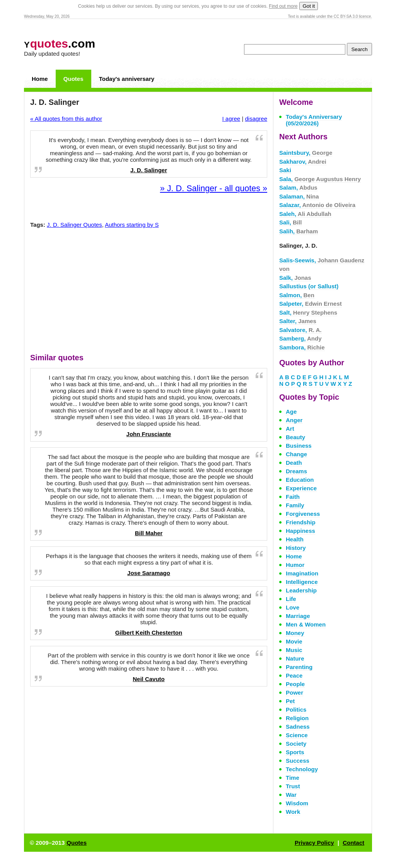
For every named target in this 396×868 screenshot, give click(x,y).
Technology (302, 769)
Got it (309, 6)
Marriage (298, 616)
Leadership (301, 590)
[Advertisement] (149, 293)
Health (295, 539)
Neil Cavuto (149, 679)
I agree (231, 119)
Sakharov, (303, 162)
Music (294, 650)
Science (297, 735)
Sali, (290, 222)
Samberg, (300, 338)
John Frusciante (149, 434)
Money (295, 633)
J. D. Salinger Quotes (74, 225)
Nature (295, 658)
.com (60, 44)
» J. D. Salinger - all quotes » (214, 188)
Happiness (300, 531)
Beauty (295, 437)
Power (294, 693)
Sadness (298, 727)
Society (296, 744)
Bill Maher (149, 533)
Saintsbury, (306, 153)
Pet (290, 701)
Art (290, 429)
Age (291, 412)
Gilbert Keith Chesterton (149, 633)
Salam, (298, 187)
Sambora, (302, 347)
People (295, 684)
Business (299, 446)
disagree (256, 119)
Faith (293, 497)
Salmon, (297, 295)
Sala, (320, 179)
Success (298, 761)
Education (300, 480)
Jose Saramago (149, 573)
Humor (295, 565)
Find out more (283, 6)
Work (293, 812)
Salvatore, (300, 330)
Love (293, 607)
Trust (293, 786)
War (291, 795)
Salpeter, (311, 304)
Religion (297, 718)
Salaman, (299, 196)
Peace (294, 675)
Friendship (301, 522)
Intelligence (302, 582)
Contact (353, 843)
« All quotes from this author (66, 119)
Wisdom (297, 803)
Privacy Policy (314, 843)
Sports (295, 752)
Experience (301, 488)
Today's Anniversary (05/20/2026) (314, 120)
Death (294, 463)
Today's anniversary (127, 79)
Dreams (296, 471)
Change (296, 454)
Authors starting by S (132, 225)
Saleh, (305, 214)
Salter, (298, 321)
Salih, (299, 231)
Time (293, 778)
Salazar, (317, 205)
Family (295, 505)
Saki (285, 170)
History (296, 548)
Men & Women (306, 624)
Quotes (73, 79)
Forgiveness (303, 514)
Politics (296, 710)
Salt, (308, 312)
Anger (294, 420)
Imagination (302, 573)
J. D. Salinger (149, 170)
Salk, (295, 278)
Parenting (299, 667)
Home (40, 79)
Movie (294, 641)
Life (291, 599)
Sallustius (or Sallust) (309, 286)
